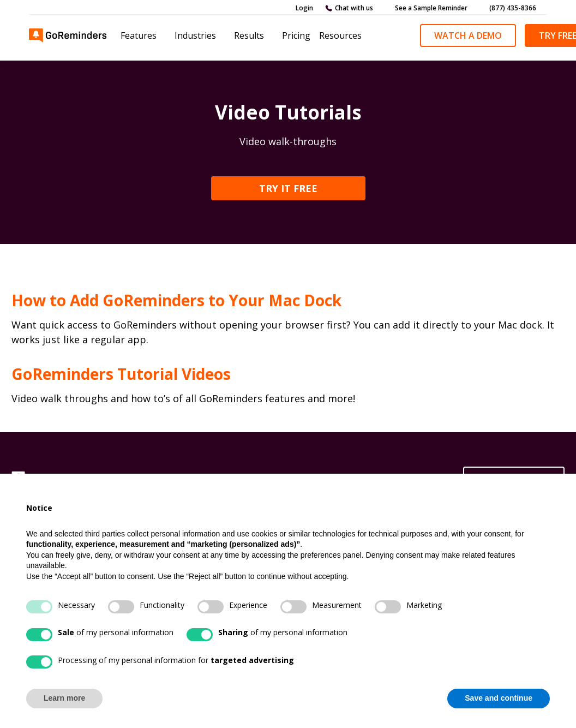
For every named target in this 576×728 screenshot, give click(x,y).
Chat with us (354, 8)
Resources (340, 35)
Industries (195, 35)
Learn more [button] (64, 698)
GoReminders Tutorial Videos (121, 374)
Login (304, 8)
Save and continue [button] (499, 698)
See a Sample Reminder (431, 8)
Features (139, 35)
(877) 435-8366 (513, 8)
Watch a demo (468, 35)
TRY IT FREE (288, 188)
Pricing (296, 35)
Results (249, 35)
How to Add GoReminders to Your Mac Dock (176, 300)
